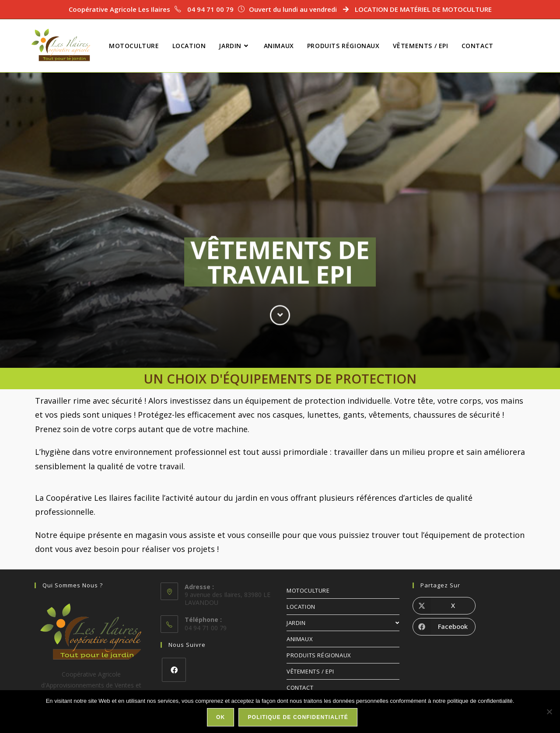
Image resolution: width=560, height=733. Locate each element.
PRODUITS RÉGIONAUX (319, 655)
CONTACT (300, 688)
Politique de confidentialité (298, 717)
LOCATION (301, 607)
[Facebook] (174, 670)
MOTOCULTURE (308, 590)
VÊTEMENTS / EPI (310, 671)
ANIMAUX (300, 639)
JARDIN (343, 623)
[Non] (549, 712)
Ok (220, 717)
